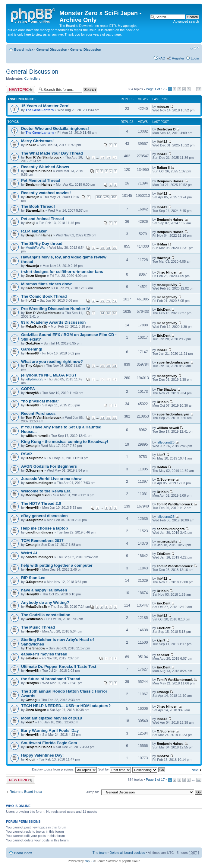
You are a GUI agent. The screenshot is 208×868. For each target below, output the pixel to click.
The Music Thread (38, 627)
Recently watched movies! (46, 193)
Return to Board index (26, 792)
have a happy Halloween (44, 590)
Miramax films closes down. (47, 284)
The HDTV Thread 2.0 (41, 503)
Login (195, 58)
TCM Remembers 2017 (42, 541)
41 (115, 301)
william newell (37, 436)
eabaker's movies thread (44, 654)
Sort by (115, 769)
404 (99, 197)
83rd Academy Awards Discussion (53, 322)
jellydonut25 (35, 379)
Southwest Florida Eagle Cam (49, 743)
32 (102, 366)
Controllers (32, 78)
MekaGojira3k (36, 326)
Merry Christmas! (37, 141)
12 (115, 380)
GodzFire (33, 343)
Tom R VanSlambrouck (44, 157)
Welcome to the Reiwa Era (46, 491)
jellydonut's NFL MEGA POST (49, 375)
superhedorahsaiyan (173, 362)
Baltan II (163, 168)
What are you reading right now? (52, 362)
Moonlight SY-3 (38, 495)
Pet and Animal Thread (43, 219)
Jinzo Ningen (36, 276)
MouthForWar (36, 248)
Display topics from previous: (64, 769)
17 (199, 89)
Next (195, 770)
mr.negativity (167, 285)
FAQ (162, 58)
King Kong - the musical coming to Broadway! (65, 442)
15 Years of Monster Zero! (45, 106)
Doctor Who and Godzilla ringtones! (55, 128)
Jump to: (93, 792)
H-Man (162, 244)
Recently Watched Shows (45, 167)
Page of (155, 89)
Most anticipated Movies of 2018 (52, 718)
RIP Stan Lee (33, 578)
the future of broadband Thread (51, 679)
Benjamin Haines (39, 171)
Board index (24, 50)
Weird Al (29, 553)
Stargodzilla (35, 210)
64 (102, 313)
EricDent (164, 309)
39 (102, 301)
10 (102, 380)
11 (109, 380)
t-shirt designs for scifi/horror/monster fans (62, 272)
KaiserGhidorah (38, 288)
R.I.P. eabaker (34, 231)
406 (114, 197)
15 (102, 158)
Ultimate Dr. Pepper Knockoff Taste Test (59, 666)
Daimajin (33, 197)
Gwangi (32, 446)
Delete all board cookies (127, 853)
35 (115, 248)
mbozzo (163, 107)
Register (178, 58)
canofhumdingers (39, 483)
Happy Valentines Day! (42, 755)
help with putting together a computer (57, 565)
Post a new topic (20, 90)
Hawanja (32, 266)
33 (102, 248)
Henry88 (32, 353)
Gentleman (34, 619)
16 (109, 158)
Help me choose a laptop (44, 528)
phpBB (89, 861)
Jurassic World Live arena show (51, 479)
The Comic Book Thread (44, 296)
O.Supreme (35, 458)
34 (109, 248)
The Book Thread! (38, 206)
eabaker (32, 658)
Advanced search (186, 21)
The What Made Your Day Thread (52, 153)
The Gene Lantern (40, 110)
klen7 (161, 455)
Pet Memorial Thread (41, 180)
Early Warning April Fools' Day (50, 730)
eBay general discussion (44, 516)
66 (115, 313)
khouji (30, 223)
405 (106, 197)
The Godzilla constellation (46, 615)
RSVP (27, 454)
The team (99, 853)
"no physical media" (40, 401)
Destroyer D (166, 129)
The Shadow (167, 389)
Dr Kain (163, 402)
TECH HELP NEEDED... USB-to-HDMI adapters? (66, 706)
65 (109, 313)
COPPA (28, 389)
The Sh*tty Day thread (42, 243)
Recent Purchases (38, 413)
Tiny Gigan (34, 366)
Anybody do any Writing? (45, 602)
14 (102, 418)
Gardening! (32, 349)
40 (109, 301)
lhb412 (31, 145)
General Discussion (52, 50)
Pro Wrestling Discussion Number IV (56, 309)
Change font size (195, 48)
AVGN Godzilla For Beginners (49, 466)
